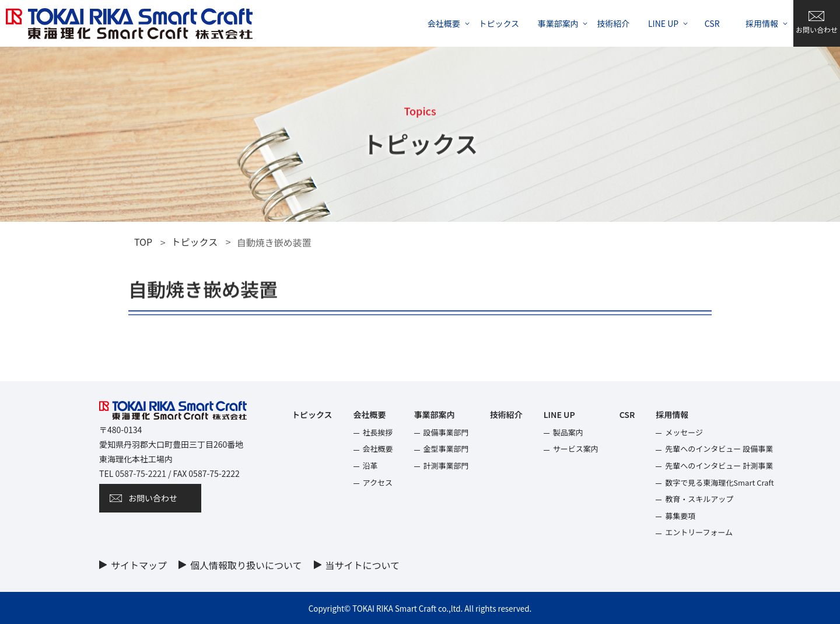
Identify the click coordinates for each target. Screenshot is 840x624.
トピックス (195, 242)
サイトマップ (139, 565)
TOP (143, 242)
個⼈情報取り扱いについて (246, 565)
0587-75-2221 (140, 473)
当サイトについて (363, 565)
